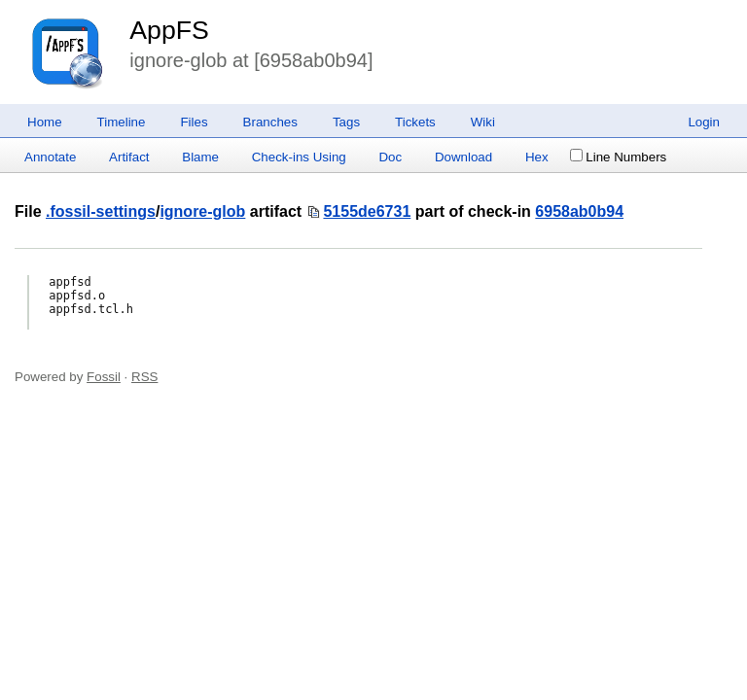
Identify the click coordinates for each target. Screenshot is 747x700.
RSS (144, 377)
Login (704, 122)
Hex (537, 157)
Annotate (50, 157)
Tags (346, 122)
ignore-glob (202, 211)
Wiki (483, 122)
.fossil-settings (101, 211)
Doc (390, 157)
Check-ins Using (299, 157)
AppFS (169, 30)
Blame (200, 157)
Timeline (122, 122)
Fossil (104, 377)
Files (194, 122)
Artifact (129, 157)
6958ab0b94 (579, 211)
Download (463, 157)
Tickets (415, 122)
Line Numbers (618, 157)
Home (45, 122)
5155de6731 (367, 211)
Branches (270, 122)
